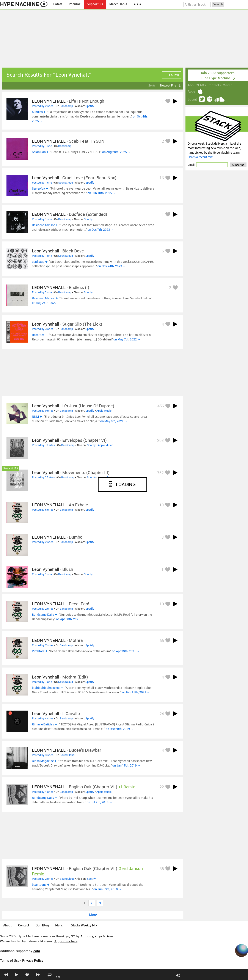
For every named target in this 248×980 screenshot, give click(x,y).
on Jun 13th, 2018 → (107, 889)
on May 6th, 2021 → (114, 421)
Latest (58, 4)
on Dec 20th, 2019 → (120, 729)
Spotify (90, 106)
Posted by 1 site (42, 146)
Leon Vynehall (46, 178)
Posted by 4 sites (43, 718)
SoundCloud (66, 182)
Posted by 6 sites (43, 510)
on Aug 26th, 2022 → (46, 303)
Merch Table (118, 4)
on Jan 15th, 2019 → (126, 765)
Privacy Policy (33, 960)
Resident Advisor (43, 225)
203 (160, 440)
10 (162, 505)
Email (191, 165)
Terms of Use (10, 960)
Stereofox (38, 188)
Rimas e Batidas (43, 724)
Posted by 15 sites (43, 477)
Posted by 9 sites (43, 411)
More (93, 915)
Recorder (38, 335)
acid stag (38, 262)
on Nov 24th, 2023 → (112, 266)
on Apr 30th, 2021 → (70, 619)
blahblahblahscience (46, 688)
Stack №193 (11, 469)
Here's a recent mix (200, 157)
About (7, 926)
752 (160, 473)
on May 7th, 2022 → (127, 339)
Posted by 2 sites (43, 106)
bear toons (39, 885)
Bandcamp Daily (43, 614)
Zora (37, 951)
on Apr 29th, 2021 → (126, 651)
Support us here (66, 941)
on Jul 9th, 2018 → (99, 802)
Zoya (98, 936)
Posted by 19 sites (43, 445)
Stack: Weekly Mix (84, 926)
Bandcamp (66, 106)
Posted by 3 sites (43, 329)
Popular (75, 4)
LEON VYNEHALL (49, 101)
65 (162, 640)
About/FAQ (196, 85)
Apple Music (104, 411)
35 (162, 869)
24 (162, 714)
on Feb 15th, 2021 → (136, 692)
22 (162, 787)
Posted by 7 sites (43, 645)
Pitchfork (38, 651)
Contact (213, 85)
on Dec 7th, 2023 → (101, 230)
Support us (95, 4)
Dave (109, 936)
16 (162, 178)
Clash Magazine (43, 761)
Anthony (87, 936)
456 (161, 406)
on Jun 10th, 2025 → (102, 193)
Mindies (37, 112)
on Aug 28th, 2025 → (116, 152)
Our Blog (42, 926)
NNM (35, 417)
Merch (228, 85)
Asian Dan (39, 152)
